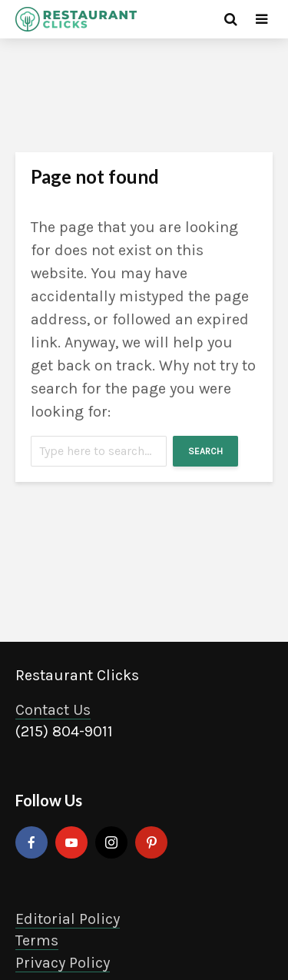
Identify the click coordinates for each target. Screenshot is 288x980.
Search (205, 451)
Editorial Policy (68, 919)
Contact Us (53, 710)
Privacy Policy (63, 963)
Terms (37, 940)
